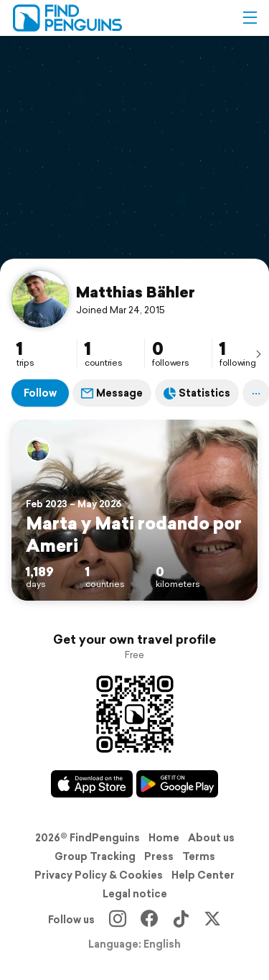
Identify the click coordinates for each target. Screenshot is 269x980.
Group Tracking (95, 856)
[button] (250, 18)
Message (112, 393)
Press (159, 856)
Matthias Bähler (136, 292)
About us (211, 838)
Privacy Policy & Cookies (99, 875)
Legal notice (135, 894)
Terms (199, 856)
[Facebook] (149, 920)
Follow (40, 393)
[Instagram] (118, 920)
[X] (212, 920)
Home (164, 838)
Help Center (203, 875)
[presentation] (258, 353)
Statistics (197, 393)
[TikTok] (181, 920)
